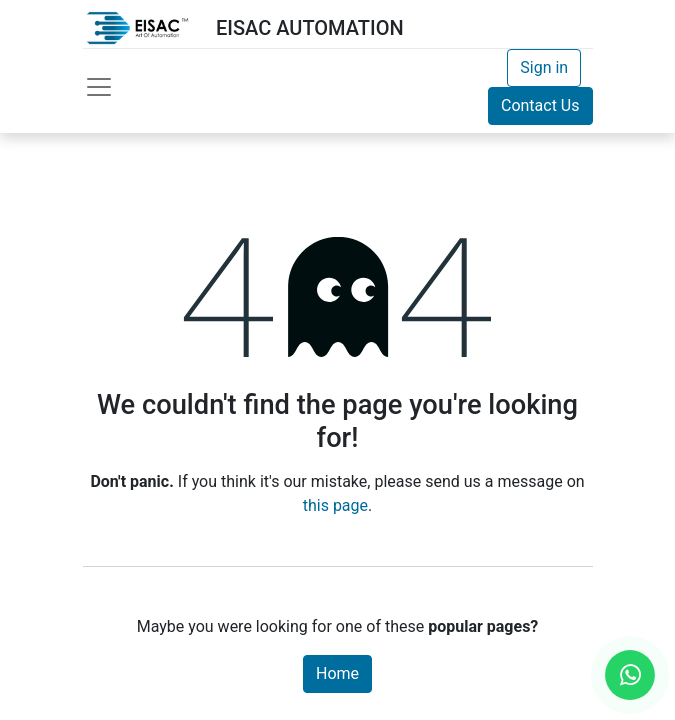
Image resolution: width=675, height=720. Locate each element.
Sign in (544, 67)
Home (337, 673)
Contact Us (540, 105)
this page (335, 505)
